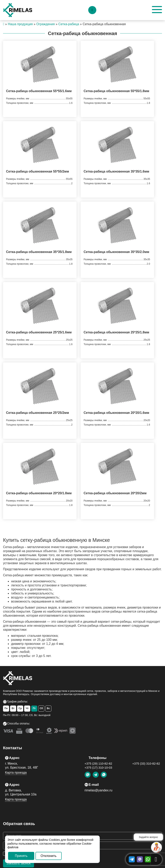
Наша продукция (20, 24)
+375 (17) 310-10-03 (98, 768)
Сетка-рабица (69, 24)
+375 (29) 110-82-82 (98, 763)
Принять (21, 856)
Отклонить (49, 856)
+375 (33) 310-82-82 (146, 763)
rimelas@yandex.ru (99, 790)
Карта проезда (16, 773)
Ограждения (45, 24)
